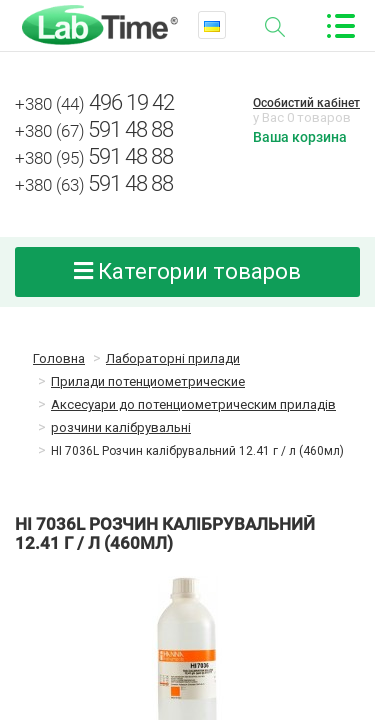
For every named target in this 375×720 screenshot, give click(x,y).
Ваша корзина (300, 137)
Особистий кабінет (306, 103)
